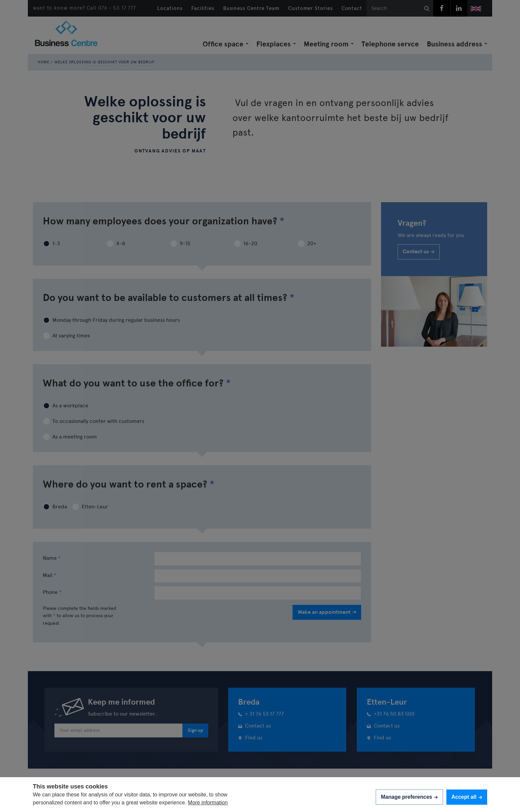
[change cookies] (409, 797)
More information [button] (208, 803)
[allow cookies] (467, 797)
